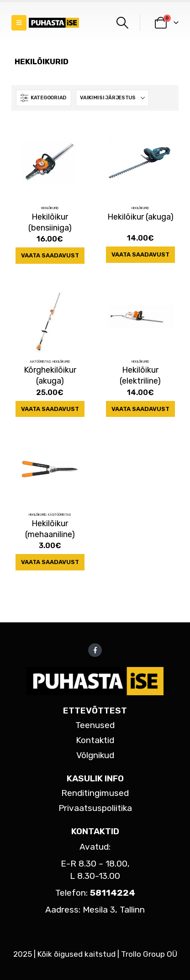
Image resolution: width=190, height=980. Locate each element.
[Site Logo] (54, 23)
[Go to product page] (50, 163)
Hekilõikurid (50, 208)
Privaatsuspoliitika (95, 808)
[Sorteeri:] (112, 98)
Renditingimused (95, 793)
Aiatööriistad (40, 362)
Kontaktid (95, 740)
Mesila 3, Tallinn (114, 910)
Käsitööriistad (59, 515)
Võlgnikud (95, 755)
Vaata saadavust (50, 255)
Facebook (95, 650)
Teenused (95, 725)
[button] (19, 23)
